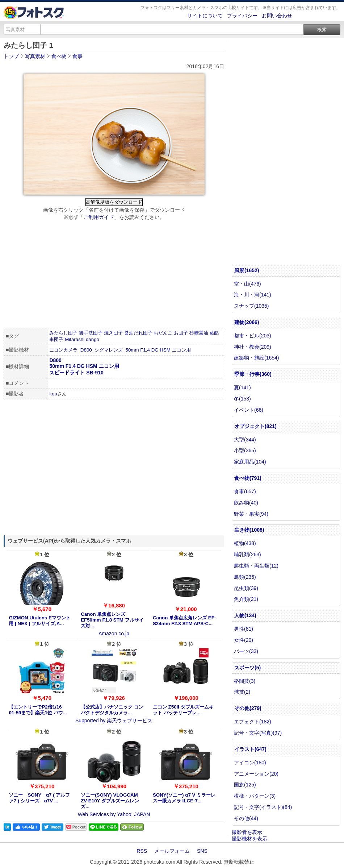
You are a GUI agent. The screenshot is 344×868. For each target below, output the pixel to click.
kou (53, 394)
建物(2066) (247, 322)
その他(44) (246, 818)
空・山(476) (247, 284)
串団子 (56, 339)
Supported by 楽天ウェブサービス (114, 720)
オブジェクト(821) (255, 426)
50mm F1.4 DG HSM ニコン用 (158, 350)
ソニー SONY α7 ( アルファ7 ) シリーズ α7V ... (39, 798)
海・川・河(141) (253, 295)
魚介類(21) (246, 599)
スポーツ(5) (247, 668)
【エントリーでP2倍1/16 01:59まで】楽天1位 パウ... (38, 710)
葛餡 (214, 333)
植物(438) (245, 543)
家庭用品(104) (250, 462)
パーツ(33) (246, 651)
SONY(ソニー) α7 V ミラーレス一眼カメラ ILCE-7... (184, 798)
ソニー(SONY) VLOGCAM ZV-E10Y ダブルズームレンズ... (110, 801)
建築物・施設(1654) (256, 358)
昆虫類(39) (246, 588)
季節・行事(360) (253, 374)
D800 (86, 350)
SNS (202, 851)
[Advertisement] (114, 275)
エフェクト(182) (253, 722)
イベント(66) (249, 410)
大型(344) (245, 440)
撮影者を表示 (247, 832)
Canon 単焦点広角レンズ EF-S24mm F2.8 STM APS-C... (184, 621)
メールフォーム (172, 851)
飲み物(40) (246, 503)
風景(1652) (247, 270)
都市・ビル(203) (253, 336)
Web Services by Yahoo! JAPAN (114, 814)
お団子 (181, 333)
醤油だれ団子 (138, 333)
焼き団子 (113, 333)
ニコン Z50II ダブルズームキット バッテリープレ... (183, 710)
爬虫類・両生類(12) (256, 566)
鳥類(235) (245, 577)
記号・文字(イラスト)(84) (263, 807)
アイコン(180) (250, 763)
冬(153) (242, 399)
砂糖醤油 (199, 333)
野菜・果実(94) (251, 514)
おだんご (163, 333)
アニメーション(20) (256, 774)
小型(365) (245, 450)
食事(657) (245, 491)
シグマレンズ (109, 350)
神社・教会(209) (253, 347)
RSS (142, 851)
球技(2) (242, 692)
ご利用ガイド (99, 217)
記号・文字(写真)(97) (258, 733)
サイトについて (205, 16)
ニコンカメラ (63, 350)
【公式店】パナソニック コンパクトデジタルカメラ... (112, 710)
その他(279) (248, 708)
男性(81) (244, 629)
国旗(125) (245, 785)
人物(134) (245, 615)
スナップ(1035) (251, 306)
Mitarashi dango (82, 339)
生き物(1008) (249, 530)
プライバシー (242, 16)
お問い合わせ (277, 16)
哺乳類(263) (247, 555)
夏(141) (242, 387)
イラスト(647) (250, 749)
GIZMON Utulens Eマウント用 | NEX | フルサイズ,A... (39, 621)
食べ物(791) (248, 478)
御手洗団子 (91, 333)
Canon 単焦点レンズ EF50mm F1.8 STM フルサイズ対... (112, 620)
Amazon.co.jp (114, 634)
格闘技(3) (245, 681)
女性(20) (244, 640)
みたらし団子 (63, 333)
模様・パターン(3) (255, 796)
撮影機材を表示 (249, 839)
